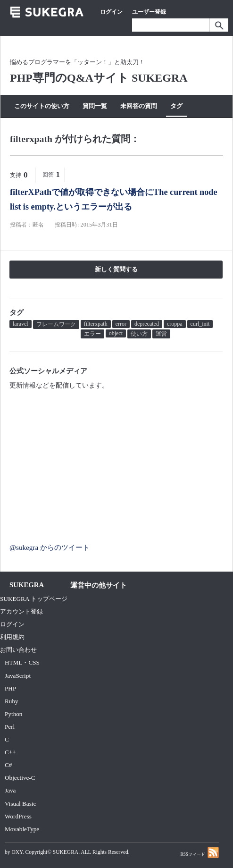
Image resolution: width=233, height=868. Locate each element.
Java (10, 790)
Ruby (12, 701)
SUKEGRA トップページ (34, 599)
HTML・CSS (22, 662)
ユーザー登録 (149, 12)
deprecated (147, 324)
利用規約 (12, 637)
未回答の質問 (139, 106)
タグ (176, 106)
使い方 (139, 334)
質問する (70, 124)
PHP (10, 688)
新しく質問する (116, 269)
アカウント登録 (21, 611)
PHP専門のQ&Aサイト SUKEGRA (99, 78)
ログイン (111, 12)
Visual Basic (20, 804)
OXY (17, 852)
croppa (175, 324)
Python (13, 714)
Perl (10, 727)
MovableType (22, 829)
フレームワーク (56, 324)
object (116, 333)
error (121, 324)
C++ (10, 752)
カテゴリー (29, 124)
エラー (92, 334)
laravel (21, 324)
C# (8, 765)
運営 (161, 334)
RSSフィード (200, 852)
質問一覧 (95, 106)
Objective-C (20, 778)
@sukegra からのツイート (50, 547)
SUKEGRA (66, 852)
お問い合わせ (18, 650)
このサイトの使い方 (42, 106)
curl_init (200, 324)
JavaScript (18, 676)
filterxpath (96, 324)
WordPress (18, 816)
